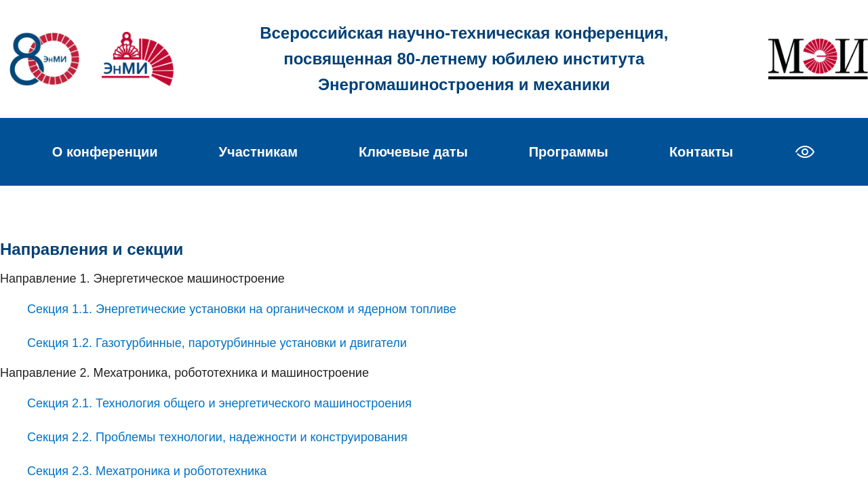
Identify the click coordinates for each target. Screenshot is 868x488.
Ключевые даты (413, 152)
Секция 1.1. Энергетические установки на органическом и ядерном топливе (242, 309)
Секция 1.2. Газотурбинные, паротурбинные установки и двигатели (217, 343)
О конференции (105, 152)
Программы (569, 152)
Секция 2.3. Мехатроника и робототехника (147, 471)
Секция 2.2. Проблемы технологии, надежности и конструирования (217, 437)
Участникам (258, 152)
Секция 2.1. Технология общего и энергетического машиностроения (219, 403)
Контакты (701, 152)
